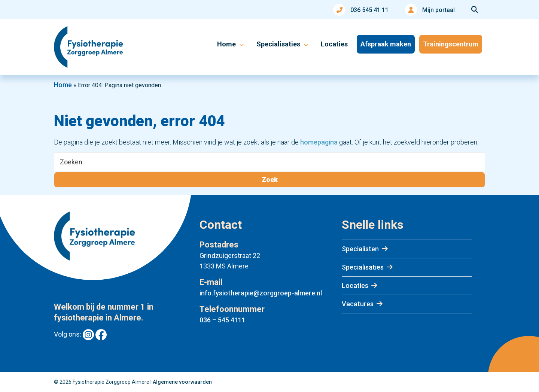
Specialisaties (363, 267)
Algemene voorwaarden (182, 382)
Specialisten (360, 249)
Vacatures (358, 304)
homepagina (319, 142)
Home (63, 85)
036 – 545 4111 (223, 320)
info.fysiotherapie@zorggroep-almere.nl (261, 293)
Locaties (355, 285)
